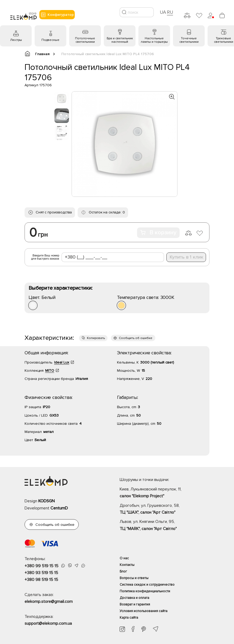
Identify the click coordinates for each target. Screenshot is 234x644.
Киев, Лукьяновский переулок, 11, (165, 493)
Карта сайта (129, 618)
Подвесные (50, 40)
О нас (124, 558)
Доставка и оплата (134, 598)
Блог (123, 571)
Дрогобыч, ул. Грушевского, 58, (165, 509)
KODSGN (46, 501)
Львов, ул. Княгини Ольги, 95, (165, 526)
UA (163, 12)
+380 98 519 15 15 (41, 580)
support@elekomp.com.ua (48, 623)
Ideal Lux (62, 362)
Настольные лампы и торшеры (154, 40)
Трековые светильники (224, 40)
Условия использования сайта (144, 611)
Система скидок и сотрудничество (147, 585)
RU (170, 12)
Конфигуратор (57, 15)
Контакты (127, 565)
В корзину (158, 233)
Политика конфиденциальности (145, 591)
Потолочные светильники (85, 40)
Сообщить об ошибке (136, 338)
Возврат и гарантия (135, 604)
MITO (50, 371)
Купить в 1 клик (186, 257)
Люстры (16, 40)
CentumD (59, 508)
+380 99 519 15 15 (41, 566)
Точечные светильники (189, 40)
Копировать (96, 338)
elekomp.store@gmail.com (49, 602)
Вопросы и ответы (134, 578)
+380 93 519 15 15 (41, 573)
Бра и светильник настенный (120, 40)
